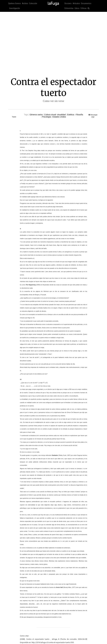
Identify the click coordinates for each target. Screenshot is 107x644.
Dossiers (68, 4)
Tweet (14, 117)
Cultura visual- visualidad (55, 115)
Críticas (84, 8)
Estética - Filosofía (75, 115)
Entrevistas (69, 8)
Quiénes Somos (15, 4)
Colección (33, 4)
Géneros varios (36, 115)
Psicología (46, 117)
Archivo (25, 4)
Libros (77, 8)
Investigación (15, 8)
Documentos (86, 4)
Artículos (76, 4)
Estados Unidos (59, 117)
